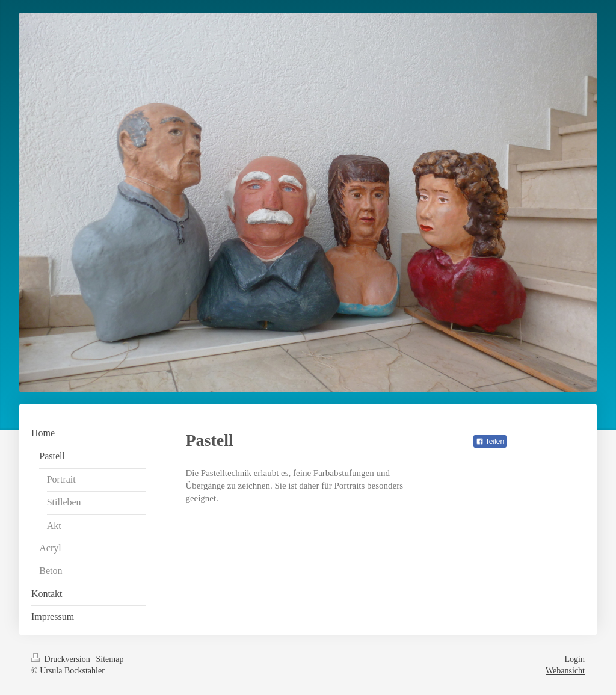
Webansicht (565, 671)
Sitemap (110, 659)
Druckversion (62, 659)
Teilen (490, 442)
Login (575, 659)
